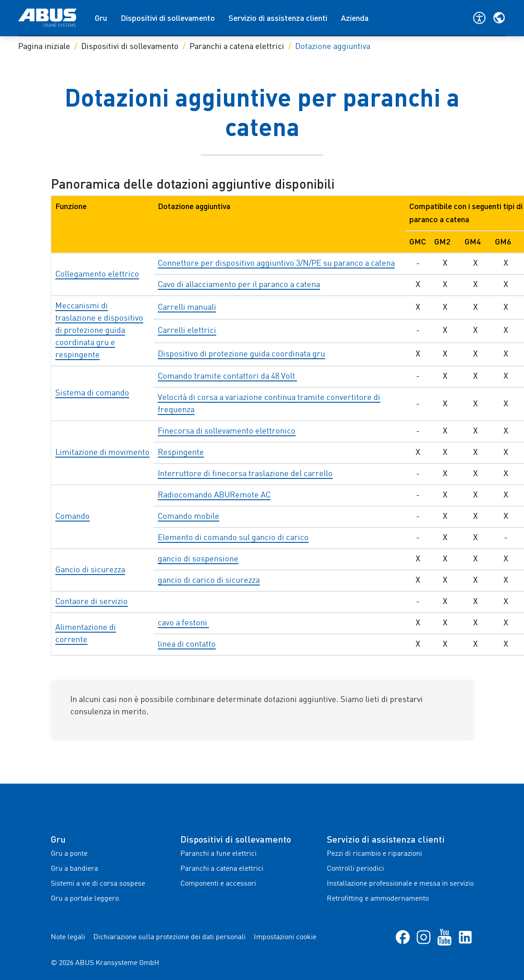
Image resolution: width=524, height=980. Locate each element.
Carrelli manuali (187, 307)
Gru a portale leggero (85, 899)
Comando (73, 517)
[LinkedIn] (465, 937)
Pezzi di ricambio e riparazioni (374, 854)
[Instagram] (424, 937)
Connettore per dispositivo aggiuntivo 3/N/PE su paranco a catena (276, 263)
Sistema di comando (92, 393)
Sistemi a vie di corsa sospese (98, 884)
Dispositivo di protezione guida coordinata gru (241, 354)
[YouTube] (444, 937)
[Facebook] (403, 937)
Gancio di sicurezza (90, 570)
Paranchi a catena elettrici (237, 47)
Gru (101, 18)
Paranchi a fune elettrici (218, 854)
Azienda (355, 18)
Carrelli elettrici (187, 331)
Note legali (68, 937)
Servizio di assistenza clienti (278, 18)
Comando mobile (189, 517)
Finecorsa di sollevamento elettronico (227, 431)
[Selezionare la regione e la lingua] (499, 18)
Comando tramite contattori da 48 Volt (227, 376)
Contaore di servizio (92, 602)
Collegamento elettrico (97, 274)
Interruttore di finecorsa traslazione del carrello (245, 474)
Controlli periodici (355, 869)
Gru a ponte (69, 854)
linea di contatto (187, 644)
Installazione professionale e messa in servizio (400, 884)
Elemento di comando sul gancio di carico (233, 538)
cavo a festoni (183, 623)
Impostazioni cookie (285, 937)
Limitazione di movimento (102, 453)
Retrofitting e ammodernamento (378, 899)
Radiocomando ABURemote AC (214, 495)
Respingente (181, 453)
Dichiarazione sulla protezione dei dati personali (170, 937)
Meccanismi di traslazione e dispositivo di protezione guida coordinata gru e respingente (99, 331)
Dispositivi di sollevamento (168, 18)
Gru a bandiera (74, 869)
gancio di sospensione (198, 559)
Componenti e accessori (218, 884)
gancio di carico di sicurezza (209, 580)
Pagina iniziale (44, 47)
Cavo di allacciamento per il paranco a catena (239, 285)
